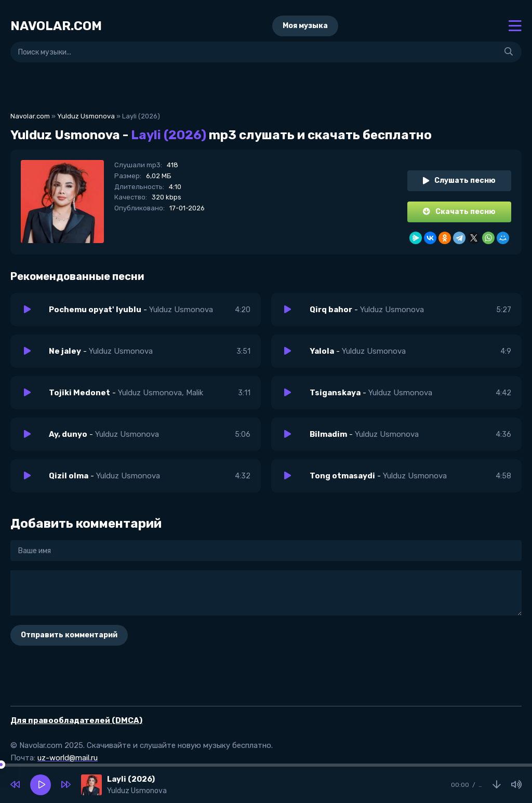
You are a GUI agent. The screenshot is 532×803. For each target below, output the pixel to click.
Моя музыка (305, 26)
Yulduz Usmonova (86, 116)
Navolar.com (30, 116)
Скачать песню (459, 212)
